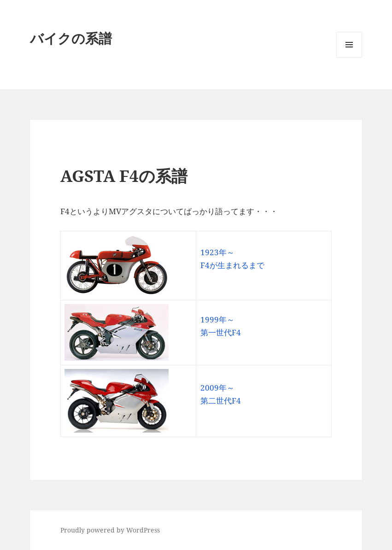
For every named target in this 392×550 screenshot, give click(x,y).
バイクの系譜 (71, 38)
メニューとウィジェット (349, 57)
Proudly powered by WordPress (110, 530)
